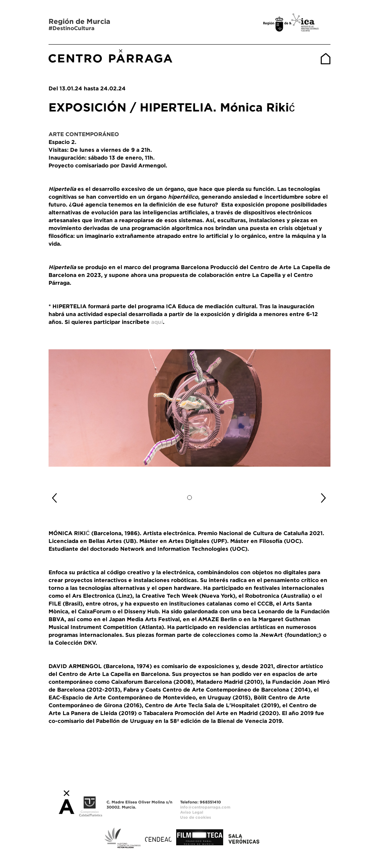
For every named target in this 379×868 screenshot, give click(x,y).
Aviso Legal (192, 812)
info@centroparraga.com (205, 807)
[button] (70, 495)
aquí (157, 322)
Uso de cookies (196, 817)
